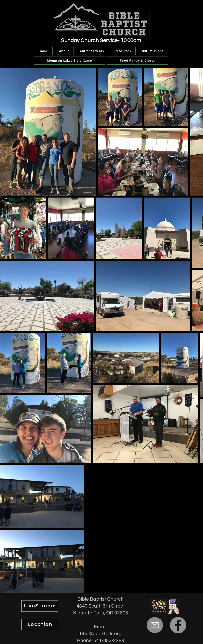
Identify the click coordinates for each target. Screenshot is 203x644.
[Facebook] (178, 625)
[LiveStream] (40, 606)
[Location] (40, 625)
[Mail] (155, 625)
